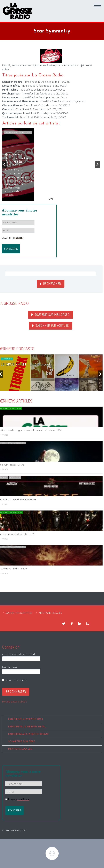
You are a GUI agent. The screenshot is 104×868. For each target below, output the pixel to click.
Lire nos (13, 238)
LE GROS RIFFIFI (7, 359)
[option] (51, 164)
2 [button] (52, 199)
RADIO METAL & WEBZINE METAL (27, 727)
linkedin (80, 624)
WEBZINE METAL (25, 133)
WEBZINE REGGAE (16, 408)
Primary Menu (97, 5)
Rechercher (52, 284)
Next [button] (97, 164)
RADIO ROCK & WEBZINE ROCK (26, 719)
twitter (64, 624)
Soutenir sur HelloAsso (52, 315)
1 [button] (50, 199)
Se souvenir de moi (14, 680)
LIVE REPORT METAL (12, 133)
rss (88, 624)
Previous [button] (4, 164)
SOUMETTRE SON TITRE (19, 613)
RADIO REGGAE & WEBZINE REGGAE (28, 734)
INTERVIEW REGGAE (16, 512)
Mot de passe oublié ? (15, 701)
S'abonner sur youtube (52, 326)
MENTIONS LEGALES (50, 613)
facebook (72, 624)
